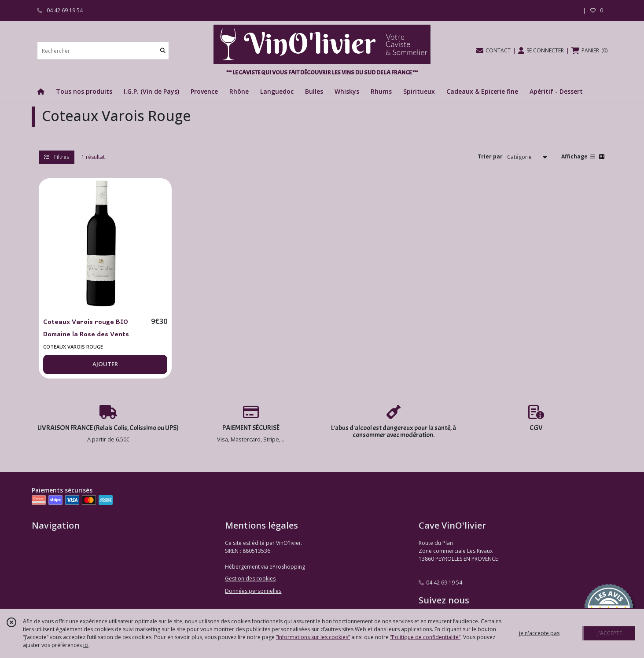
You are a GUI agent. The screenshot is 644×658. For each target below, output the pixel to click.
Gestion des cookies (250, 579)
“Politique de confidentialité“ (425, 637)
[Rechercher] (163, 51)
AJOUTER (105, 364)
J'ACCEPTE (610, 633)
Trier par (490, 156)
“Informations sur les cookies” (313, 637)
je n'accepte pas (539, 633)
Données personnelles (253, 591)
